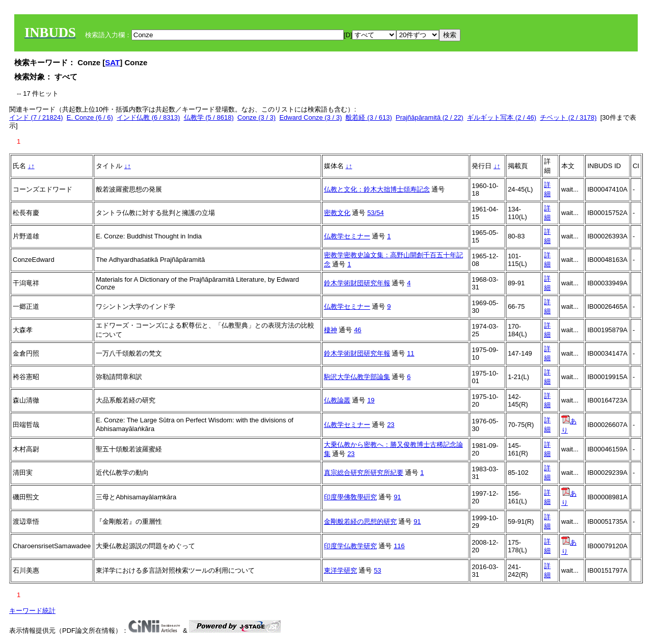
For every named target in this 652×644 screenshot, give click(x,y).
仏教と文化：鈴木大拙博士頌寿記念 (377, 189)
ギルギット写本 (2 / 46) (502, 117)
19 (371, 400)
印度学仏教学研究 (350, 546)
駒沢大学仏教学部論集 (357, 377)
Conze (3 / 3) (256, 117)
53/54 (376, 213)
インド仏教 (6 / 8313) (148, 117)
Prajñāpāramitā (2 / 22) (430, 117)
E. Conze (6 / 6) (90, 117)
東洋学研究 (341, 570)
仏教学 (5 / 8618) (209, 117)
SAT (112, 62)
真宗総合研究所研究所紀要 (364, 473)
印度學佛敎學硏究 (350, 497)
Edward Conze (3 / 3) (310, 117)
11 (411, 353)
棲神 (331, 330)
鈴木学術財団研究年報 (357, 283)
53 (377, 570)
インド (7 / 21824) (36, 117)
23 (391, 425)
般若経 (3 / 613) (369, 117)
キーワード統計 (32, 611)
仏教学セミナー (347, 236)
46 (358, 330)
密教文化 (337, 213)
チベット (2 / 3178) (568, 117)
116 (399, 546)
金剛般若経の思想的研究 (360, 521)
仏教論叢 (337, 400)
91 (397, 497)
